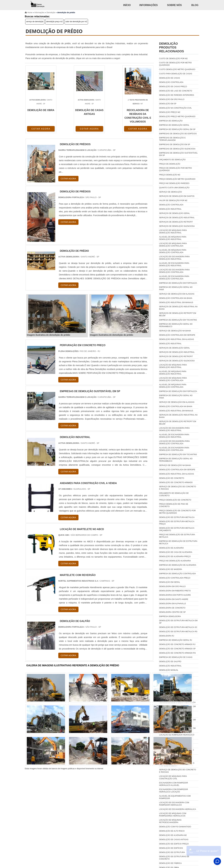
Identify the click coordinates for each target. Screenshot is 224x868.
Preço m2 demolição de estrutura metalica (177, 536)
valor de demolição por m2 (76, 22)
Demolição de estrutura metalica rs (178, 632)
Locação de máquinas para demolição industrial (173, 232)
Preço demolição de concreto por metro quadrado (177, 512)
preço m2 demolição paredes (174, 183)
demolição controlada (171, 82)
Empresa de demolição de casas (176, 657)
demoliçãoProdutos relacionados (172, 47)
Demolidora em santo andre (174, 599)
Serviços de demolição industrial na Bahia (178, 308)
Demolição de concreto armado (176, 482)
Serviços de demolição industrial (177, 218)
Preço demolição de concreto (175, 500)
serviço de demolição (35, 22)
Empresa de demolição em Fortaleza (178, 283)
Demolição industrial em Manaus (176, 302)
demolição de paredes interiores (177, 95)
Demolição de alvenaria (171, 548)
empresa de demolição (171, 121)
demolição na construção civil (175, 108)
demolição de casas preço (173, 87)
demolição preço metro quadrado (177, 117)
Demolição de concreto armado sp (177, 649)
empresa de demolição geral (174, 125)
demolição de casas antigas (174, 840)
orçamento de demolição (172, 160)
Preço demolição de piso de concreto (174, 505)
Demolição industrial (170, 209)
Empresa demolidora (170, 616)
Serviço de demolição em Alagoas (177, 294)
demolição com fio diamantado (175, 827)
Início (127, 5)
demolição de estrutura (172, 852)
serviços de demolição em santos (177, 196)
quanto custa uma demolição (174, 188)
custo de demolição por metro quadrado (175, 64)
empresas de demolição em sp (175, 145)
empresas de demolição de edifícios (178, 134)
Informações (149, 5)
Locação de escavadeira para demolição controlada (174, 271)
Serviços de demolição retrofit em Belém (178, 314)
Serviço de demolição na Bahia (175, 331)
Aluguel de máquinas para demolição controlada (173, 251)
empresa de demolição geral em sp (177, 129)
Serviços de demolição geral (175, 213)
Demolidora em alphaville (173, 604)
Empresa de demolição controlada (177, 574)
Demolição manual (169, 670)
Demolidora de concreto (172, 608)
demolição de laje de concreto (176, 91)
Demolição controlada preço (175, 578)
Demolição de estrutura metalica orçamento (177, 529)
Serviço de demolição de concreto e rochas (178, 488)
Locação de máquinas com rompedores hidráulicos (173, 815)
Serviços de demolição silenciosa (177, 226)
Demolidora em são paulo (172, 586)
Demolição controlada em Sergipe (177, 335)
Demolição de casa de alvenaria (176, 552)
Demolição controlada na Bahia (176, 298)
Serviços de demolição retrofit (176, 222)
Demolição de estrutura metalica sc (178, 627)
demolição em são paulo (172, 99)
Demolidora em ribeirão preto (175, 591)
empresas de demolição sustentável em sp (178, 154)
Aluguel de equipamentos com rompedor (175, 797)
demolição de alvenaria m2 (173, 835)
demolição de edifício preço (174, 844)
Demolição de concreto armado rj (177, 644)
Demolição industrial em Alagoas (177, 339)
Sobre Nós (174, 5)
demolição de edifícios (171, 848)
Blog (195, 5)
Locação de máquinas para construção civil (173, 777)
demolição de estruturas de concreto (174, 858)
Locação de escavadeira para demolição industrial (174, 258)
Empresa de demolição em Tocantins (178, 320)
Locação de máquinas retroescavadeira (170, 821)
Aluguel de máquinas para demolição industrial (173, 238)
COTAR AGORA (41, 129)
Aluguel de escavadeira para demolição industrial (174, 264)
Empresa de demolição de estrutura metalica (178, 542)
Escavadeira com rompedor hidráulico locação (174, 791)
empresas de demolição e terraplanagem (172, 139)
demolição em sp (168, 104)
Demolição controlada (171, 205)
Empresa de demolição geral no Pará (176, 288)
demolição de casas (170, 78)
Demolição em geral (170, 582)
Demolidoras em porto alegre (175, 595)
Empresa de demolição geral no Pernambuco (176, 325)
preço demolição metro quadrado (177, 179)
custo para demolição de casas (176, 74)
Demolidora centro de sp (172, 612)
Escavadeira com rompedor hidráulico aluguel (174, 784)
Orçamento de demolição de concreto (174, 494)
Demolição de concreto (172, 478)
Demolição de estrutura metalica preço (177, 523)
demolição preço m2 (54, 22)
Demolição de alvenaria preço (175, 556)
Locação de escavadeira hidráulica (178, 809)
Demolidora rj (167, 636)
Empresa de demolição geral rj (176, 640)
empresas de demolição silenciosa (177, 149)
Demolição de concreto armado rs (177, 653)
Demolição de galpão (170, 662)
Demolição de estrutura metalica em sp (178, 622)
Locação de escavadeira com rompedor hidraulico (174, 804)
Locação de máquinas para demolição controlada (173, 245)
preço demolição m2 (170, 175)
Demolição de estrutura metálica (177, 517)
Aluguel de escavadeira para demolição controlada (174, 278)
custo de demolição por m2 (173, 59)
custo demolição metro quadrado (177, 69)
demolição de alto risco (172, 831)
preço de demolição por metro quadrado (175, 169)
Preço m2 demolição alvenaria (175, 561)
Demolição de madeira (171, 569)
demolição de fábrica (170, 863)
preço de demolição (170, 164)
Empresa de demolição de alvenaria (178, 565)
